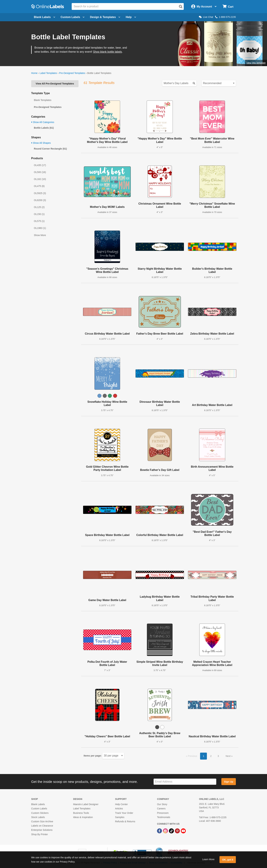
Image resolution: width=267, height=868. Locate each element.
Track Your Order (124, 813)
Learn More (208, 859)
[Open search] (181, 7)
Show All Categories (43, 122)
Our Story (162, 804)
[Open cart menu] (228, 7)
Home (34, 73)
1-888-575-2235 (225, 17)
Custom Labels (39, 809)
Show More (40, 235)
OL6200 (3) (40, 200)
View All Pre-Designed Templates (55, 84)
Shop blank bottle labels (107, 52)
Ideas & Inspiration (83, 817)
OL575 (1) (39, 221)
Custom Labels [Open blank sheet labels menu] (73, 17)
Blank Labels (38, 804)
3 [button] (218, 756)
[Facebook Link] (160, 831)
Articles (119, 809)
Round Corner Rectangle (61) (50, 149)
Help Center (121, 804)
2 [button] (211, 756)
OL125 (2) (39, 207)
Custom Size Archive (42, 821)
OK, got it (228, 860)
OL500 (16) (40, 172)
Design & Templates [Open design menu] (105, 17)
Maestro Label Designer (86, 804)
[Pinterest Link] (178, 831)
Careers (161, 809)
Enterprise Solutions (42, 830)
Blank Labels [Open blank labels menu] (45, 17)
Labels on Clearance (42, 826)
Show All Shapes (41, 143)
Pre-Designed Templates (72, 73)
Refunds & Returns (125, 821)
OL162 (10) (40, 179)
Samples (120, 817)
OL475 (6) (39, 186)
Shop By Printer (40, 834)
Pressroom (163, 813)
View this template (256, 63)
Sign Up (229, 782)
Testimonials (164, 817)
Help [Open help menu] (131, 17)
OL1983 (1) (40, 228)
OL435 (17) (40, 165)
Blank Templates (43, 100)
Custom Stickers (40, 813)
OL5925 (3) (40, 193)
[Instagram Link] (166, 831)
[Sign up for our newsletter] (185, 782)
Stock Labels (38, 817)
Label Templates (48, 73)
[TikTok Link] (172, 831)
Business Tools (81, 813)
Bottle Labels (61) (44, 128)
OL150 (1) (39, 214)
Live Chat (206, 17)
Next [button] (228, 756)
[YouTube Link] (183, 831)
